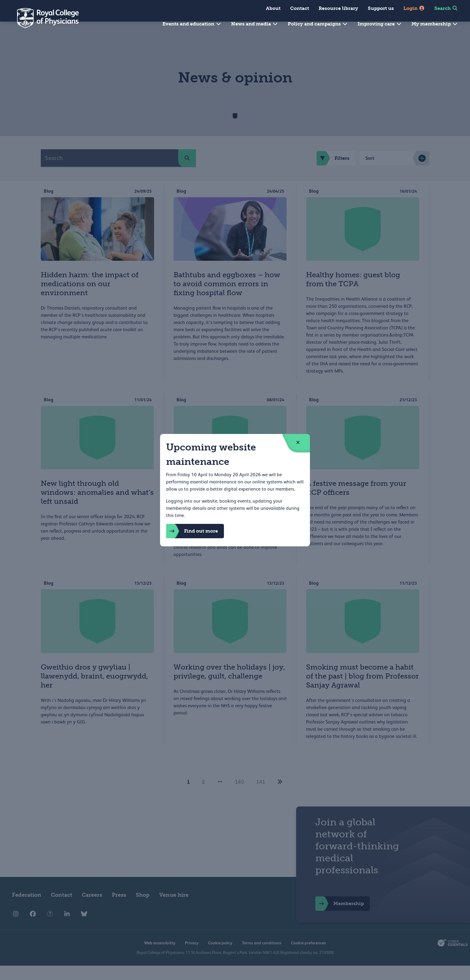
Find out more (192, 531)
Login (414, 8)
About (273, 8)
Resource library (338, 8)
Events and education (192, 24)
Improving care (380, 24)
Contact (300, 8)
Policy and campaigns (318, 24)
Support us (381, 8)
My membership (435, 24)
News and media (255, 24)
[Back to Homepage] (44, 18)
